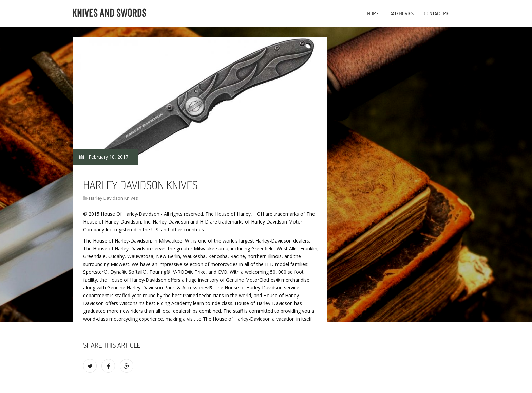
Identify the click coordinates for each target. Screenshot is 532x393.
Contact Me (436, 13)
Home (373, 13)
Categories (401, 13)
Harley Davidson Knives (113, 198)
